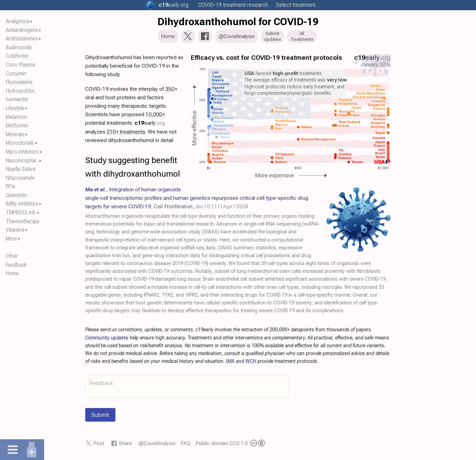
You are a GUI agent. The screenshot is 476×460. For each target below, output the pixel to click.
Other (12, 256)
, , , (197, 200)
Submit (100, 417)
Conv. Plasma (20, 65)
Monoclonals (20, 143)
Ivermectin (17, 99)
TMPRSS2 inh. (21, 213)
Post (99, 445)
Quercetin (16, 195)
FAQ (186, 445)
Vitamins (15, 230)
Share (125, 445)
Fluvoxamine (19, 82)
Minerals (15, 134)
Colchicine (17, 56)
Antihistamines (22, 39)
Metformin (17, 126)
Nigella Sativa (21, 169)
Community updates (107, 340)
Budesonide (19, 47)
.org (173, 5)
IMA (230, 363)
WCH (251, 363)
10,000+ (155, 116)
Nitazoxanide (20, 178)
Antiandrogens (22, 30)
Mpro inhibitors (22, 152)
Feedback (16, 265)
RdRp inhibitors (22, 204)
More (12, 239)
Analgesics (18, 21)
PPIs (11, 186)
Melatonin (17, 117)
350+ (171, 91)
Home (12, 273)
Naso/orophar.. (22, 161)
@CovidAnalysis (157, 445)
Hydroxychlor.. (21, 91)
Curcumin (16, 74)
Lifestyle (15, 108)
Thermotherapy (23, 221)
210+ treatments (126, 133)
